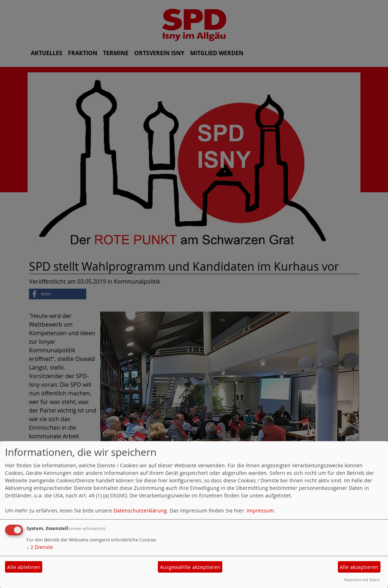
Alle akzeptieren (359, 567)
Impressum (260, 510)
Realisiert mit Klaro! (362, 580)
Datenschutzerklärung (140, 510)
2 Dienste (40, 547)
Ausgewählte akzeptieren (190, 567)
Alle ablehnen (24, 567)
